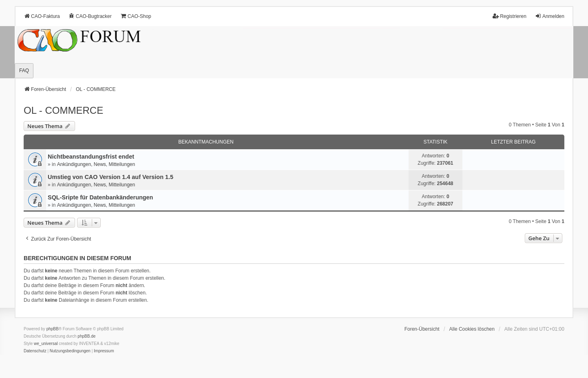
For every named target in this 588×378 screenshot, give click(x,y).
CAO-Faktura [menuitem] (42, 16)
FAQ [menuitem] (24, 71)
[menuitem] (35, 351)
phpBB (53, 329)
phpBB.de (86, 336)
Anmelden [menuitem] (550, 16)
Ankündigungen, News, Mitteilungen (96, 164)
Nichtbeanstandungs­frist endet (91, 157)
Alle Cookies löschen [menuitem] (472, 329)
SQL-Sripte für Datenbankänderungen (100, 197)
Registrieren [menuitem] (510, 16)
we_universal (46, 344)
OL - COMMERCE (63, 110)
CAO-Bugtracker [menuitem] (90, 16)
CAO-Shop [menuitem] (136, 16)
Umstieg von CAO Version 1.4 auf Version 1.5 (111, 177)
